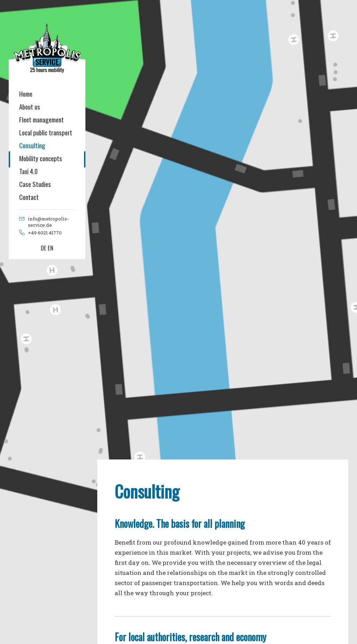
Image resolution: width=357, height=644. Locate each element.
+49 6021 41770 (45, 233)
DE (44, 248)
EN (51, 248)
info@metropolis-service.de (48, 222)
